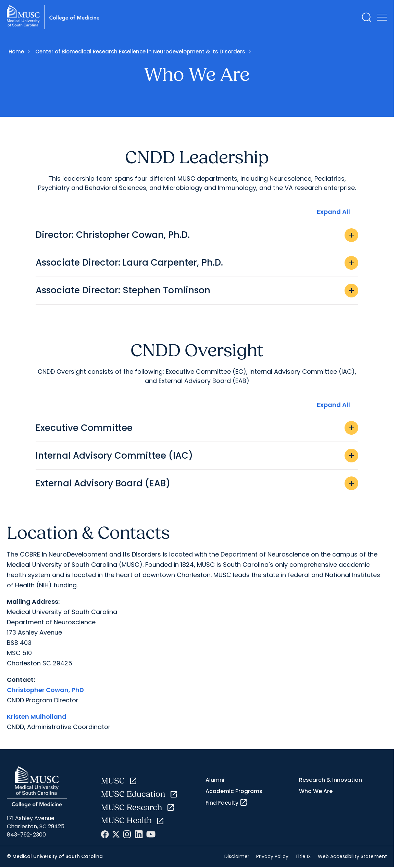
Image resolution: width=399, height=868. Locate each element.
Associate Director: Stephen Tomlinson (197, 291)
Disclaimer (237, 856)
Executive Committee (197, 428)
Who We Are (316, 791)
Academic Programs (234, 791)
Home (16, 52)
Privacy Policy (272, 856)
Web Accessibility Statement (352, 856)
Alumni (215, 780)
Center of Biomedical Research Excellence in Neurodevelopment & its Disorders (140, 52)
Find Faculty (227, 803)
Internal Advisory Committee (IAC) (197, 456)
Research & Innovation (331, 780)
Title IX (303, 856)
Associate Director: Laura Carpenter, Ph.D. (197, 263)
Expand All (333, 212)
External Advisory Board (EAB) (197, 483)
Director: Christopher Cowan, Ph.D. (197, 235)
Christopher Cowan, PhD (45, 690)
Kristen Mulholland (37, 717)
